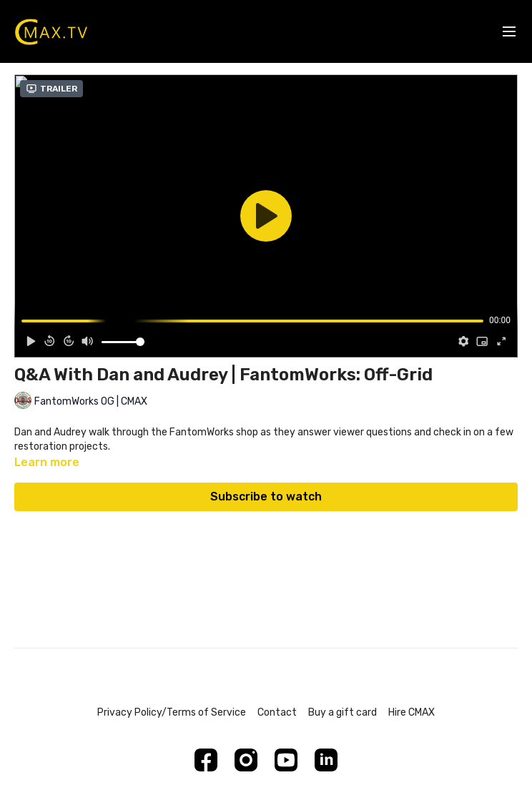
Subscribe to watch (266, 497)
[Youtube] (286, 760)
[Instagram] (246, 760)
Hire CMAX (412, 712)
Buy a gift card (343, 712)
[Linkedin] (326, 760)
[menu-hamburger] (509, 32)
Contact (277, 712)
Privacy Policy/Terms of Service (172, 712)
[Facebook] (206, 760)
